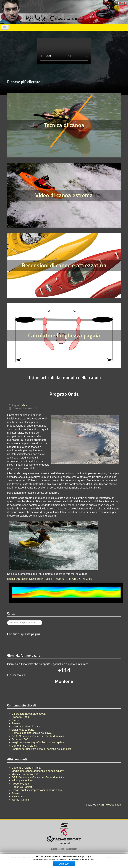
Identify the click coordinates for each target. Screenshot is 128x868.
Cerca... (7, 620)
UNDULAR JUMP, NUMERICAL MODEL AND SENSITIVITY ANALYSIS (49, 579)
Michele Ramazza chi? (25, 774)
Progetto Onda (20, 784)
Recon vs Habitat (22, 787)
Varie (25, 405)
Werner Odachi (21, 800)
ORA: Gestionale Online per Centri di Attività (38, 777)
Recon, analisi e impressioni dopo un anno (37, 790)
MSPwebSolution (111, 805)
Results (16, 793)
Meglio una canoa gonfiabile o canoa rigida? (38, 771)
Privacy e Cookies (22, 780)
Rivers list (17, 796)
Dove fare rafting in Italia (26, 768)
